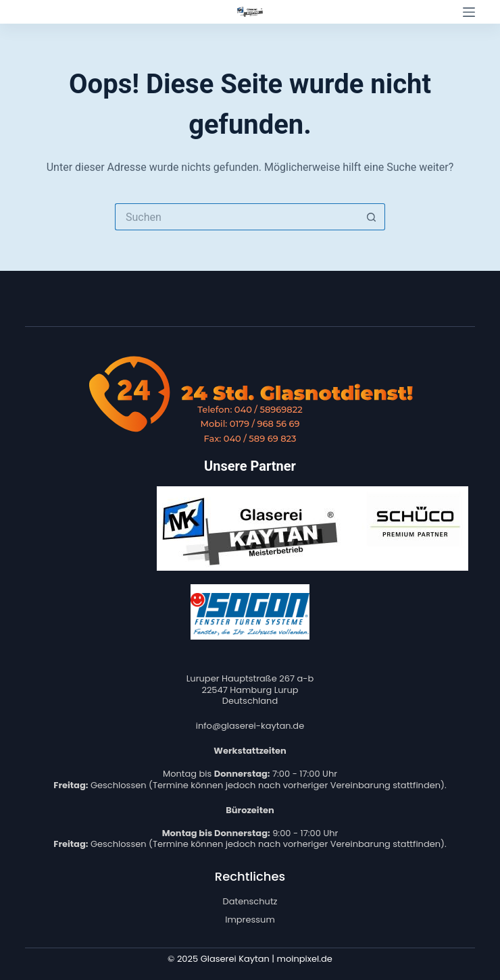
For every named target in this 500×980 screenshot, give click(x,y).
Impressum (250, 920)
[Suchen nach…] (236, 217)
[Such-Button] (372, 217)
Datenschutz (250, 901)
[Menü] (469, 12)
